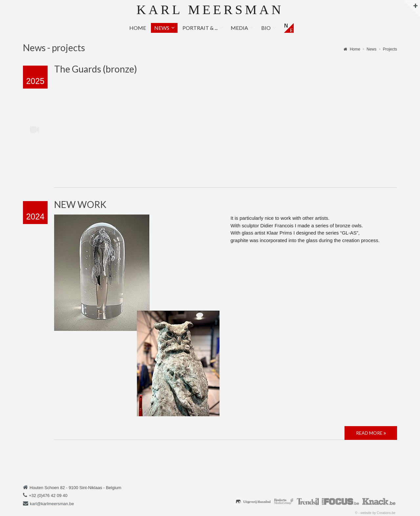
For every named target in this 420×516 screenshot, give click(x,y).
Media (239, 28)
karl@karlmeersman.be (52, 504)
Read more (371, 433)
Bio (266, 28)
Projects (390, 49)
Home (138, 28)
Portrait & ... (200, 28)
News (162, 28)
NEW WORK (80, 204)
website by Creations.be (378, 513)
